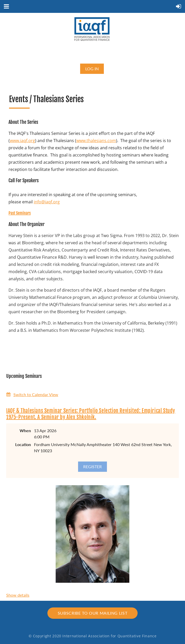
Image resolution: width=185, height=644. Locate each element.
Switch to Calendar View (36, 394)
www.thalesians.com (96, 141)
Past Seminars (20, 213)
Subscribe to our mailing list (93, 613)
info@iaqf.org (47, 202)
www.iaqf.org (22, 141)
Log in (92, 69)
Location (23, 444)
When (25, 430)
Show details (18, 595)
